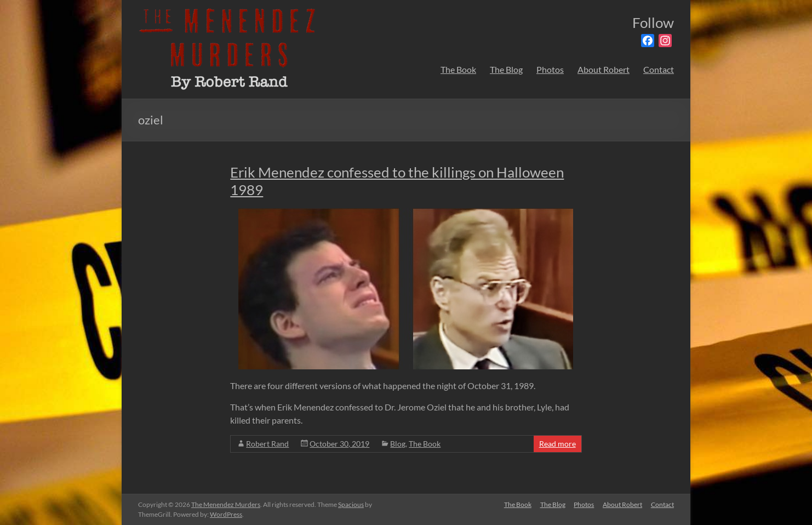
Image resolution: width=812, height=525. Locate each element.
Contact (659, 69)
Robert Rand (267, 444)
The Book (458, 69)
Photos (550, 69)
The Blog (506, 69)
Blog (398, 444)
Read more (557, 444)
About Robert (604, 69)
